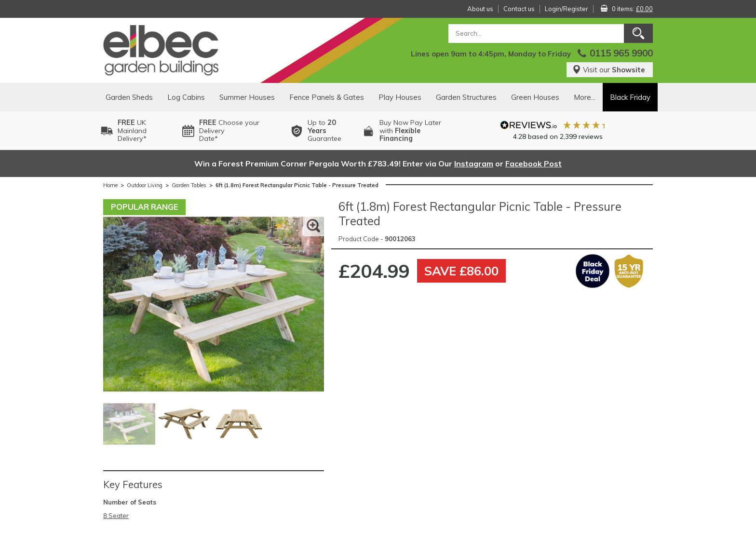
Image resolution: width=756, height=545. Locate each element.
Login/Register (567, 9)
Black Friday (630, 97)
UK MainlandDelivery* (132, 131)
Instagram (474, 163)
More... (585, 97)
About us (480, 9)
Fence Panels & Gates (327, 97)
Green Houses (535, 97)
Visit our (609, 70)
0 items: (632, 9)
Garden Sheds (129, 97)
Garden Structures (466, 97)
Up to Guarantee (324, 131)
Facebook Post (533, 163)
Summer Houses (247, 97)
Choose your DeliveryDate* (229, 131)
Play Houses (400, 97)
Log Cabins (186, 97)
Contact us (519, 9)
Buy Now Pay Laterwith (410, 131)
